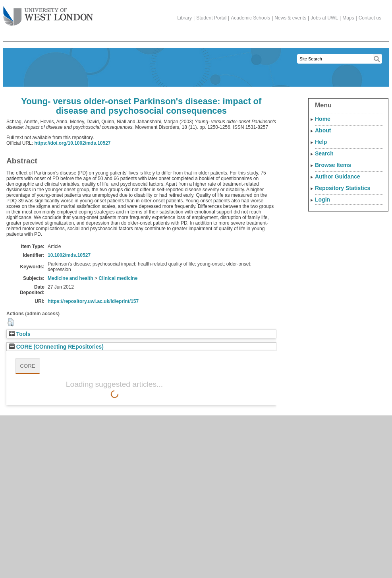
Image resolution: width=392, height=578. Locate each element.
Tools (20, 334)
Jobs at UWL (324, 18)
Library (184, 18)
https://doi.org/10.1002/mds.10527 (72, 143)
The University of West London (48, 13)
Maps (348, 18)
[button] (11, 322)
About (323, 130)
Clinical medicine (118, 278)
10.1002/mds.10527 (69, 255)
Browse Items (333, 165)
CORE (28, 366)
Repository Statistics (343, 188)
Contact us (370, 18)
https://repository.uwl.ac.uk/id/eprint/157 (93, 301)
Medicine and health (70, 278)
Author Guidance (338, 177)
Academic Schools (250, 18)
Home (323, 119)
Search (324, 153)
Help (321, 142)
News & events (290, 18)
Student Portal (211, 18)
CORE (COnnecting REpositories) (56, 347)
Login (322, 200)
